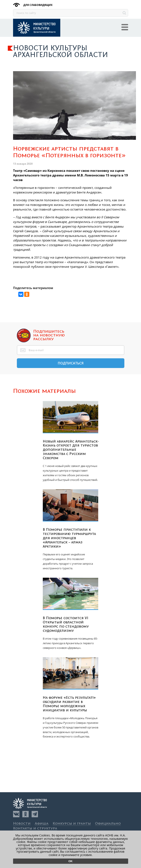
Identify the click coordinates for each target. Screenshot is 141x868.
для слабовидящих (38, 5)
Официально (108, 824)
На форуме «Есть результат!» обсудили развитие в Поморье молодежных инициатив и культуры (69, 704)
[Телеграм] (35, 814)
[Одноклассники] (26, 814)
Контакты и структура (35, 829)
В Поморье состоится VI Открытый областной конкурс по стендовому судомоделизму (66, 624)
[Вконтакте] (16, 814)
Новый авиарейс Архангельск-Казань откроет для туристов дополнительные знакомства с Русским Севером (71, 450)
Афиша (42, 824)
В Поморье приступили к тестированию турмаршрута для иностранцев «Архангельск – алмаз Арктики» (69, 538)
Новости (22, 824)
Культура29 (37, 28)
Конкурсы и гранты (72, 824)
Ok (71, 861)
